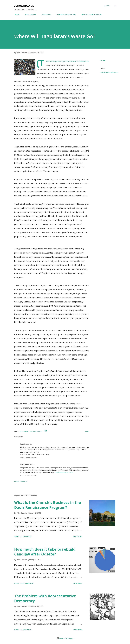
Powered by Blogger (65, 638)
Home (16, 14)
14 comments (26, 630)
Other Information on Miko (65, 14)
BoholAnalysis (24, 6)
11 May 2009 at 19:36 (28, 458)
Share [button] (103, 61)
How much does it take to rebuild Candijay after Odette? (45, 552)
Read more (78, 536)
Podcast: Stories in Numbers (91, 14)
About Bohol (45, 14)
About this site (29, 14)
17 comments (26, 536)
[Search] (107, 6)
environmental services (64, 472)
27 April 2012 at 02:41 (28, 476)
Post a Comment (21, 481)
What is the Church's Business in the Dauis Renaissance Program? (48, 505)
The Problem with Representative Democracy (45, 598)
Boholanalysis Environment (109, 72)
